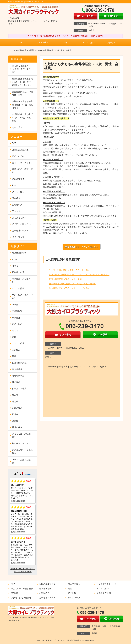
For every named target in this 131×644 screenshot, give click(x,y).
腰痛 (14, 356)
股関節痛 (16, 318)
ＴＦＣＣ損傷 (18, 343)
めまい (15, 259)
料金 (65, 43)
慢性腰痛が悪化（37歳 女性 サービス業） (69, 288)
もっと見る (17, 127)
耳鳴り (15, 266)
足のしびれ (17, 324)
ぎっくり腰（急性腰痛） (21, 435)
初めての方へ (43, 43)
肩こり (15, 330)
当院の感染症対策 (20, 150)
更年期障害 (17, 311)
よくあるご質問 (19, 218)
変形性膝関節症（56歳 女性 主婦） (66, 279)
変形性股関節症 (19, 253)
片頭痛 (15, 421)
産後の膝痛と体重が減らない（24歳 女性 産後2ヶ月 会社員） (79, 275)
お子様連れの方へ (20, 231)
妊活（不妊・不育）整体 (22, 171)
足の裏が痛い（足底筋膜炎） (22, 452)
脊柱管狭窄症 (18, 376)
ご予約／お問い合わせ (22, 224)
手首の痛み (17, 427)
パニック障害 (18, 288)
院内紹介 (16, 198)
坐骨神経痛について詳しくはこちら (81, 247)
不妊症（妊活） (19, 272)
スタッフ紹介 (88, 43)
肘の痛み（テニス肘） (22, 443)
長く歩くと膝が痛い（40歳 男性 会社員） (69, 270)
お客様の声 (17, 205)
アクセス (111, 43)
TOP (20, 43)
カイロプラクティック (22, 163)
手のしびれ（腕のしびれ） (22, 297)
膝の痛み (16, 382)
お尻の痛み (17, 408)
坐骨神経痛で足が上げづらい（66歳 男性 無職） (72, 284)
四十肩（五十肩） (20, 389)
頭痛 (14, 337)
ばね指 (15, 395)
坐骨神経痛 (22, 50)
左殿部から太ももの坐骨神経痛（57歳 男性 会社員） (24, 105)
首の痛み (16, 350)
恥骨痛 (15, 414)
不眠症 (15, 305)
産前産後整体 (18, 179)
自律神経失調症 (19, 363)
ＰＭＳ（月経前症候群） (21, 461)
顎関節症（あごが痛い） (21, 280)
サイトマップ (18, 237)
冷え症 (15, 401)
